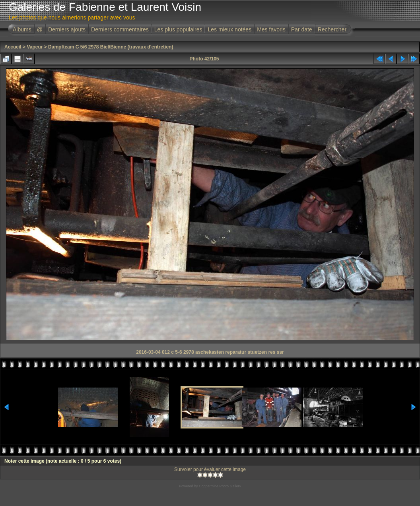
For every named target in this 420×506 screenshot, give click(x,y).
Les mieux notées (229, 29)
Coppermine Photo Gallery (220, 486)
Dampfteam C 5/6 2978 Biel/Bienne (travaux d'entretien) (111, 47)
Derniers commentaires (120, 29)
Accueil (13, 47)
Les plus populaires (178, 29)
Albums (22, 29)
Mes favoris (271, 29)
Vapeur (35, 47)
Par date (302, 29)
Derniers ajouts (67, 29)
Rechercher (332, 29)
